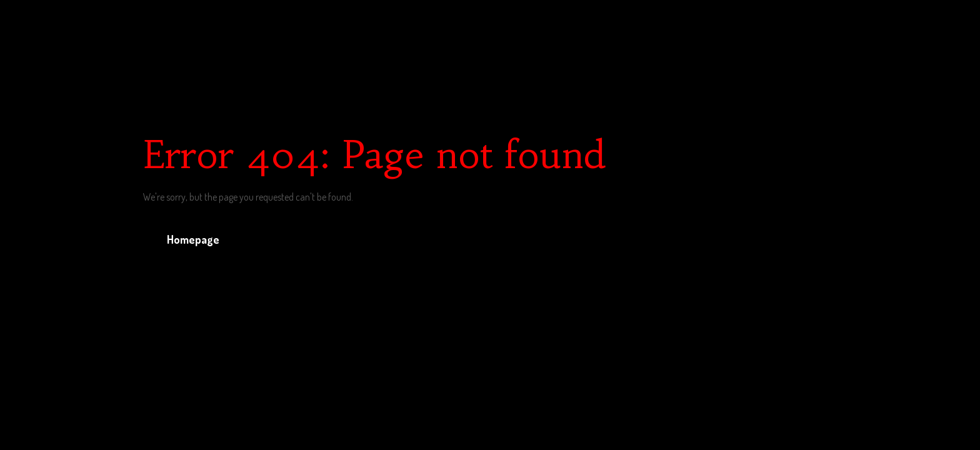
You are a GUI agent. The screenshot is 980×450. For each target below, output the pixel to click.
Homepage (193, 239)
